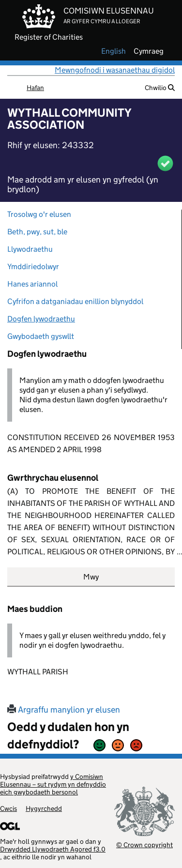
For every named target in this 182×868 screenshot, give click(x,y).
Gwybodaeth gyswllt (41, 336)
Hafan (35, 88)
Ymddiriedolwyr (33, 266)
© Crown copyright (144, 845)
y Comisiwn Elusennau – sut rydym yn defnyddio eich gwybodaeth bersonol (53, 784)
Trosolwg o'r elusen (39, 214)
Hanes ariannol (32, 284)
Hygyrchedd (44, 808)
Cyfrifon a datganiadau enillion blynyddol (75, 301)
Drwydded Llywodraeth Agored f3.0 (53, 849)
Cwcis (8, 808)
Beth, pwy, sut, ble (37, 232)
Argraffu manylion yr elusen (64, 710)
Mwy (91, 577)
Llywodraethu (30, 249)
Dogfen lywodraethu (41, 319)
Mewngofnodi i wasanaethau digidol (115, 70)
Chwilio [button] (160, 88)
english (114, 51)
